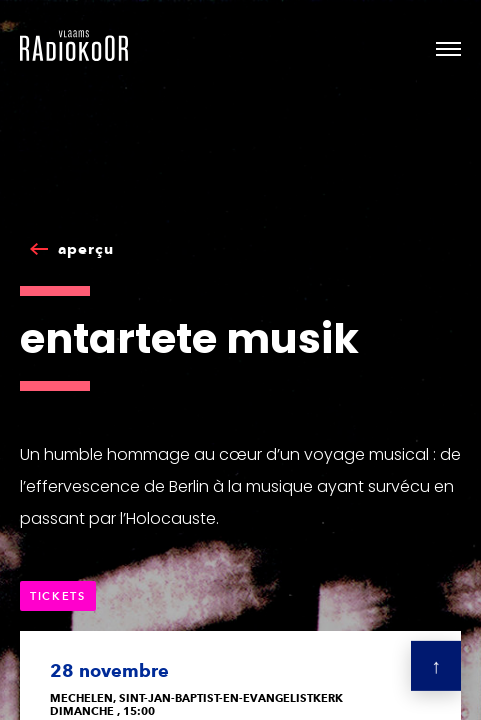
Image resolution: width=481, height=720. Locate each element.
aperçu (86, 249)
